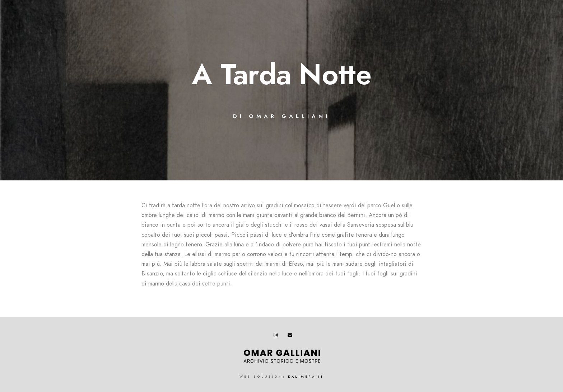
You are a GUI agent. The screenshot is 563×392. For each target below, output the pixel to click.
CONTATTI (526, 29)
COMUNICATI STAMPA (472, 29)
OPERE (260, 29)
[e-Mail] (535, 15)
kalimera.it (306, 377)
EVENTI (341, 29)
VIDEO (423, 29)
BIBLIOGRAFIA (300, 29)
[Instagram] (523, 15)
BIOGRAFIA (224, 29)
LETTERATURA (383, 29)
